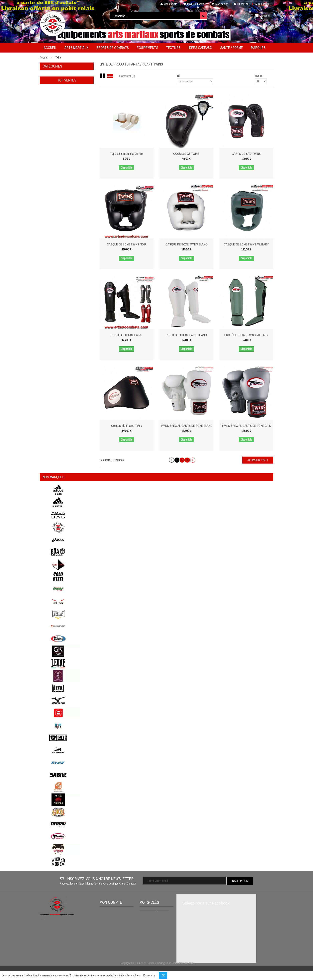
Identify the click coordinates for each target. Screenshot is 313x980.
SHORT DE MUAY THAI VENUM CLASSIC (154, 921)
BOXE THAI (148, 935)
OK (163, 975)
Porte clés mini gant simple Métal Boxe (75, 176)
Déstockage (51, 119)
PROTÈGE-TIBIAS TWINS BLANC (186, 335)
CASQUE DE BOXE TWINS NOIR (126, 244)
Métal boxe (148, 913)
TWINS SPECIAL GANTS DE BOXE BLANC (186, 426)
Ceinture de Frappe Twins (127, 426)
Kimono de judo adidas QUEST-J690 (76, 270)
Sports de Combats (56, 83)
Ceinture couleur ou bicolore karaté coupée (76, 153)
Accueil (44, 58)
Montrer (259, 76)
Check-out (242, 4)
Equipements (51, 90)
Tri (178, 76)
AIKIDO (146, 954)
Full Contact (149, 942)
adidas (158, 954)
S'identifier (263, 4)
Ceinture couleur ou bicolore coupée (74, 223)
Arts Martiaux (52, 76)
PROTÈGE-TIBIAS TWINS (126, 335)
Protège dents (150, 929)
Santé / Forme (52, 112)
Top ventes (67, 145)
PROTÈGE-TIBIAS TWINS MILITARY (246, 335)
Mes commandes (112, 919)
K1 (161, 935)
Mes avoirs (108, 925)
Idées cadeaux (52, 105)
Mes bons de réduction (115, 955)
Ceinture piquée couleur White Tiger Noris (77, 200)
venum (163, 913)
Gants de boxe (150, 948)
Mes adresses (110, 932)
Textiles (49, 97)
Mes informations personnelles (112, 940)
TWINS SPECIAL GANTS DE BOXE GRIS (246, 426)
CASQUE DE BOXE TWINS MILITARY (246, 244)
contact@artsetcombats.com (71, 943)
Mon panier (220, 4)
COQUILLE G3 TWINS (186, 154)
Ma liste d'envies (195, 4)
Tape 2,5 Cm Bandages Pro (77, 247)
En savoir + (149, 975)
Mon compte (167, 4)
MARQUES (49, 126)
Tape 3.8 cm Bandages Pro (126, 154)
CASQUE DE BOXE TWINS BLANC (186, 244)
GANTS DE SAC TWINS (246, 154)
